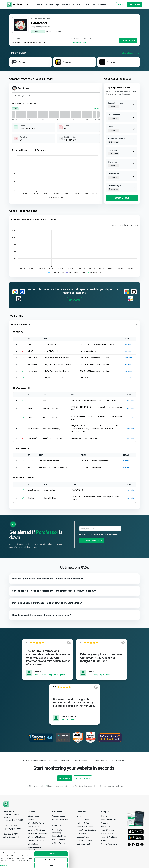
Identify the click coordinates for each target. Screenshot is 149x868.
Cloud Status (33, 844)
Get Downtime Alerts (92, 540)
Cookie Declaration (109, 844)
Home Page (18, 96)
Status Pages (33, 816)
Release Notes (83, 823)
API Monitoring (34, 826)
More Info (128, 345)
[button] (74, 325)
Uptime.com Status (85, 840)
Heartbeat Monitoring (37, 840)
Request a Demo (83, 778)
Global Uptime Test (60, 819)
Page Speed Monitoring (38, 833)
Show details (9, 864)
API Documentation (85, 826)
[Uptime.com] (6, 804)
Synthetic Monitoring (36, 830)
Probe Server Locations (86, 830)
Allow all (57, 852)
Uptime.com (9, 812)
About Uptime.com (109, 819)
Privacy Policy (107, 833)
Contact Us (106, 826)
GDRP (104, 840)
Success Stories (84, 837)
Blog (79, 816)
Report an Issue (128, 41)
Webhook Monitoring (36, 837)
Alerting (31, 819)
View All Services (131, 53)
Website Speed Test (61, 816)
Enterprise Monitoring (61, 836)
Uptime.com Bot (83, 844)
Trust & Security (108, 830)
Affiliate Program (59, 843)
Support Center (83, 819)
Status (30, 96)
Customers (81, 833)
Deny (57, 864)
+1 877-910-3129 (11, 826)
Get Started (75, 300)
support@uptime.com (12, 829)
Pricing (104, 816)
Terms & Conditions (111, 534)
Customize (57, 858)
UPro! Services (59, 840)
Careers (104, 823)
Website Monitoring (36, 823)
